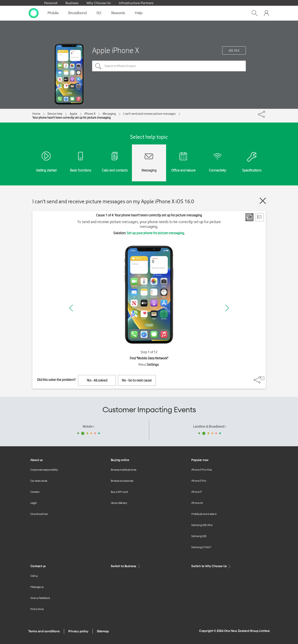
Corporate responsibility (44, 470)
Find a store (37, 609)
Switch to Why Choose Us (211, 566)
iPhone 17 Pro (199, 481)
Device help (55, 114)
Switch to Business (126, 566)
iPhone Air (197, 503)
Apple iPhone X (116, 50)
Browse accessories (122, 481)
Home (36, 114)
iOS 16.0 (234, 51)
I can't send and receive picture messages (149, 114)
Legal (33, 503)
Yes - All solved (97, 380)
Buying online (120, 460)
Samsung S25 (199, 536)
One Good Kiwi (39, 514)
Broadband (77, 13)
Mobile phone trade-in (204, 514)
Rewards (118, 13)
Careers (35, 492)
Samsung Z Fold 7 (201, 547)
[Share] (265, 113)
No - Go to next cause (137, 380)
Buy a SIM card (119, 492)
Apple (73, 114)
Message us (37, 587)
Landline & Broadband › (210, 426)
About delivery (119, 503)
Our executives (39, 481)
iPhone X (90, 114)
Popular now (200, 460)
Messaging (109, 114)
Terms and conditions (44, 631)
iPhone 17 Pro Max (202, 470)
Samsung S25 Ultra (202, 525)
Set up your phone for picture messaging (155, 233)
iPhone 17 (197, 492)
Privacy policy (78, 631)
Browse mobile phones (124, 470)
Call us (34, 576)
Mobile (53, 13)
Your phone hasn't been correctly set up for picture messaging (71, 118)
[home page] (34, 13)
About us (36, 460)
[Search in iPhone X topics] (169, 66)
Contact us (38, 566)
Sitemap (103, 631)
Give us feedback (40, 598)
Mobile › (88, 426)
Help (139, 13)
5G (99, 13)
